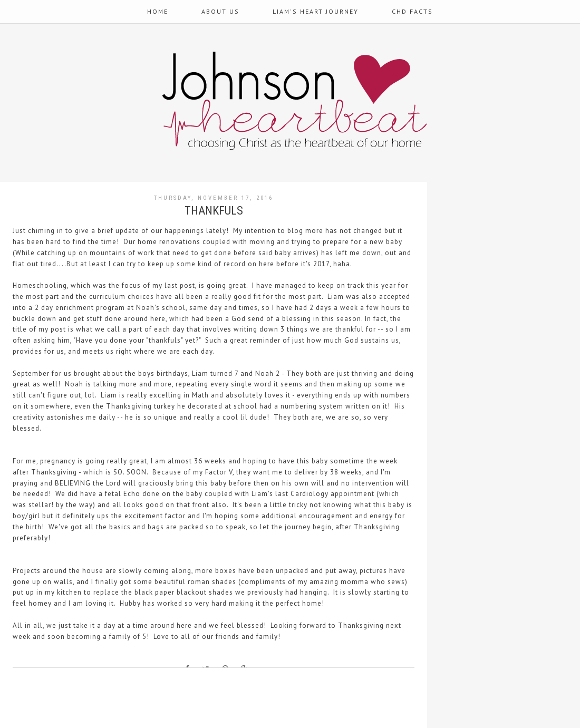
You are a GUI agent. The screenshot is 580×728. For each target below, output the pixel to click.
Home (158, 11)
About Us (220, 11)
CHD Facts (412, 11)
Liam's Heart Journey (316, 11)
